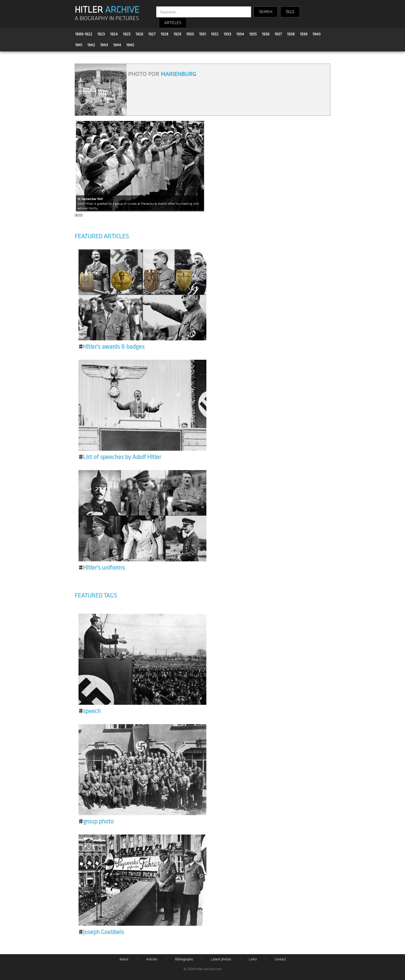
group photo (96, 822)
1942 (91, 45)
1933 (227, 34)
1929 (177, 34)
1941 (79, 45)
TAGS (290, 12)
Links (253, 959)
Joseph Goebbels (101, 932)
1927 (152, 34)
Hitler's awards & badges (111, 347)
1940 (317, 34)
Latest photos (221, 959)
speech (90, 711)
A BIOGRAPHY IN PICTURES (107, 18)
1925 (127, 34)
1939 (304, 34)
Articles (152, 959)
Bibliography (184, 959)
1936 (266, 34)
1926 (139, 34)
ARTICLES (173, 23)
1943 (104, 45)
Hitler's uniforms (102, 568)
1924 (114, 34)
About (124, 959)
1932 (215, 34)
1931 (202, 34)
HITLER (107, 10)
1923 (101, 34)
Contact (280, 959)
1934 (240, 34)
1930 (190, 34)
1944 (117, 45)
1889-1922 (84, 34)
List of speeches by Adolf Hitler (120, 457)
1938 (291, 34)
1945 (130, 45)
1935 (253, 34)
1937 (278, 34)
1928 (165, 34)
